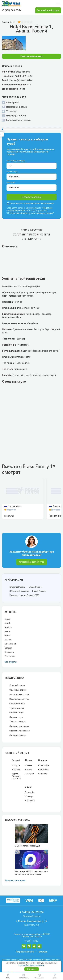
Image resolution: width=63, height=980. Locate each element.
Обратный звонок (32, 916)
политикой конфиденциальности (31, 965)
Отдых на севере (18, 735)
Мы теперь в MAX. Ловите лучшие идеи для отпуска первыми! (31, 873)
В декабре (30, 792)
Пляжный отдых (17, 685)
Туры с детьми (17, 708)
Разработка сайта (25, 952)
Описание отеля (32, 230)
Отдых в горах (16, 717)
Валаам (8, 648)
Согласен (32, 969)
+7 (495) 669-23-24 (12, 10)
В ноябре (43, 774)
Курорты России (17, 587)
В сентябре (44, 765)
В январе (29, 796)
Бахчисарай (10, 644)
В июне (28, 765)
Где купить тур (32, 925)
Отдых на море (17, 713)
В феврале (30, 801)
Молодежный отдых (19, 694)
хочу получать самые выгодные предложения (30, 203)
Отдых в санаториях (19, 726)
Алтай (7, 623)
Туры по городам (18, 722)
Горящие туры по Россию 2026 (24, 595)
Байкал (8, 640)
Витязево (9, 652)
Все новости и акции (15, 880)
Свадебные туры (17, 704)
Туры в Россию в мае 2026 (17, 776)
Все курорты (11, 662)
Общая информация (19, 591)
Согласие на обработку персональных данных (30, 213)
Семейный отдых (18, 690)
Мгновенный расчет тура (32, 562)
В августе (30, 774)
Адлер (8, 619)
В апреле (16, 770)
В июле (28, 770)
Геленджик (10, 656)
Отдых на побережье (20, 731)
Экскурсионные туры (19, 699)
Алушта (8, 627)
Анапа (7, 631)
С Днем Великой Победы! (27, 846)
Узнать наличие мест (32, 56)
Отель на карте (32, 239)
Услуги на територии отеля (32, 235)
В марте (16, 765)
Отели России (35, 587)
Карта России (39, 591)
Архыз (7, 636)
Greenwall (9, 516)
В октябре (43, 770)
